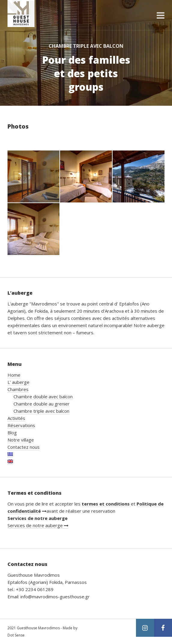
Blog (12, 433)
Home (14, 375)
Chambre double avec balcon (43, 396)
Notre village (21, 440)
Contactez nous (24, 447)
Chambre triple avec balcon (41, 411)
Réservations (21, 425)
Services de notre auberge (38, 525)
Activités (16, 418)
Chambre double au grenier (42, 404)
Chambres (18, 389)
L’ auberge (18, 382)
